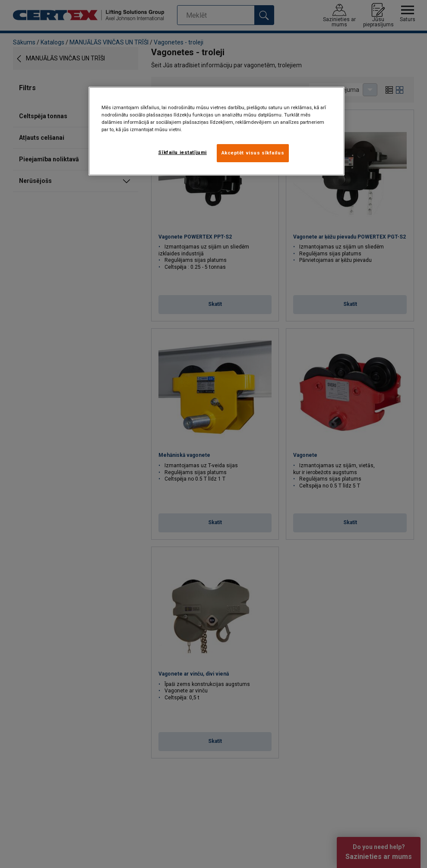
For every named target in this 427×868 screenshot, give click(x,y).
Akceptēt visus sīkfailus (253, 153)
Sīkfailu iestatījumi (182, 152)
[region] (217, 131)
